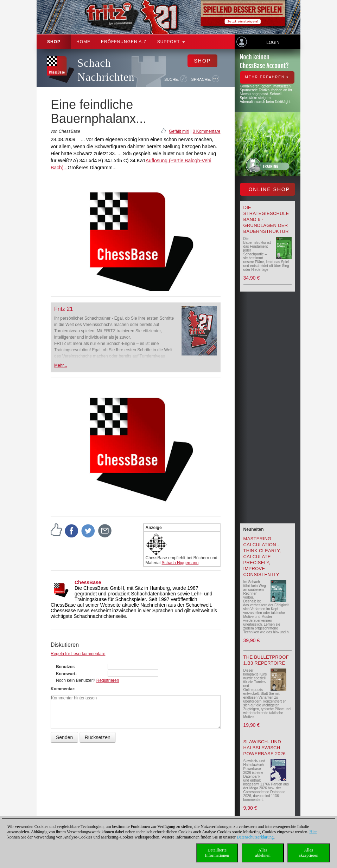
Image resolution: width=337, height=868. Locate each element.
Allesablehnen (263, 853)
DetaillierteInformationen (217, 853)
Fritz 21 (63, 309)
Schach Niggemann (180, 563)
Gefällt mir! (179, 131)
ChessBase (88, 582)
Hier (313, 832)
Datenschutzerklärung (255, 837)
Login (273, 43)
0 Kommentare (207, 131)
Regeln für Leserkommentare (78, 654)
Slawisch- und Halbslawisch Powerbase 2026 (265, 748)
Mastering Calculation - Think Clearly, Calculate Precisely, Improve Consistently (262, 557)
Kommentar (62, 689)
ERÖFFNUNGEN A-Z (124, 42)
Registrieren (108, 680)
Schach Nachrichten (106, 70)
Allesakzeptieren (308, 853)
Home (83, 42)
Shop (54, 42)
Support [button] (171, 42)
